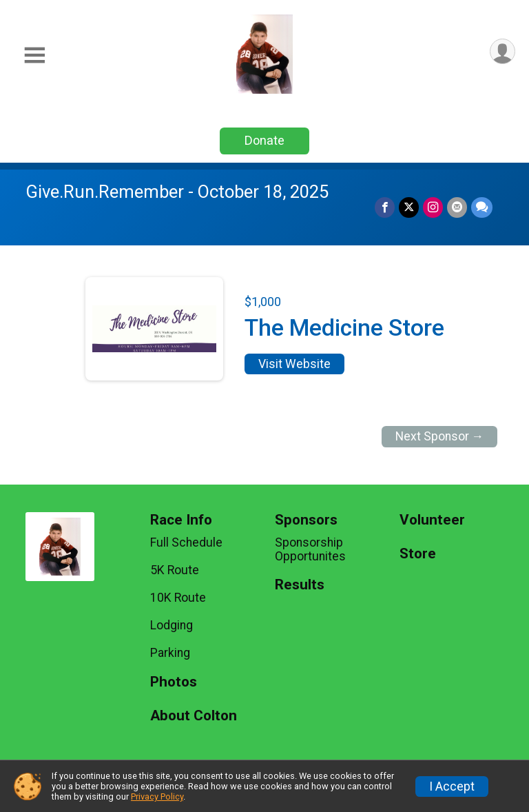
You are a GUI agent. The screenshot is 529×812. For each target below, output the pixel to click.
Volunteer (432, 520)
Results (300, 585)
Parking (170, 653)
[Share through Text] (482, 207)
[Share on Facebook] (385, 207)
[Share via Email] (457, 207)
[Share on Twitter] (409, 207)
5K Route (175, 570)
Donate (264, 140)
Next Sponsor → (440, 436)
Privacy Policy (157, 796)
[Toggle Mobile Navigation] (34, 55)
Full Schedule (186, 542)
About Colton (194, 716)
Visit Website (294, 364)
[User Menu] (502, 51)
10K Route (178, 598)
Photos (174, 682)
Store (418, 554)
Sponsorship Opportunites (310, 549)
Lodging (172, 625)
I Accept (452, 786)
